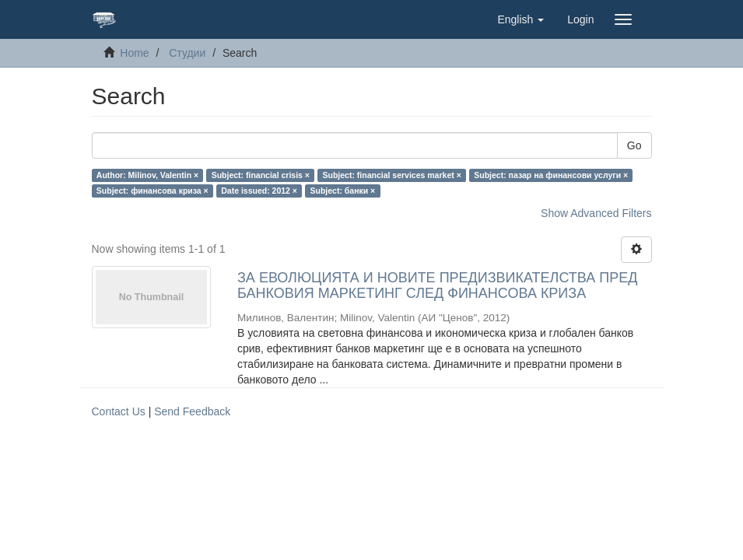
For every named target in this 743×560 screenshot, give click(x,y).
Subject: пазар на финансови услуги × (551, 175)
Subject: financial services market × (391, 175)
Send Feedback (192, 411)
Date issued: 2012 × (259, 191)
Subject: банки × (342, 191)
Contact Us (119, 411)
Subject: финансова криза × (152, 191)
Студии (187, 53)
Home (134, 53)
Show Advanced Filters (596, 213)
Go (634, 145)
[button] (520, 19)
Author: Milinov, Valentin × (147, 175)
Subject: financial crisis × (261, 175)
